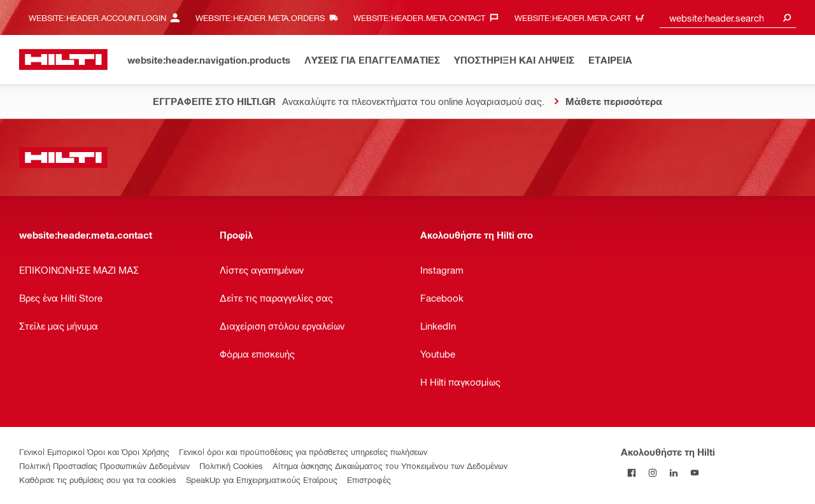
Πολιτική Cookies (231, 465)
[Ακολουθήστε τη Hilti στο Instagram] (652, 472)
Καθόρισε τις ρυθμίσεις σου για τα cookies (98, 479)
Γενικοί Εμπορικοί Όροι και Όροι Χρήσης (94, 451)
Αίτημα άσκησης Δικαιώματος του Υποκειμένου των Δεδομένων (390, 465)
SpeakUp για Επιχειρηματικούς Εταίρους (262, 479)
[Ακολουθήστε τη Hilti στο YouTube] (694, 472)
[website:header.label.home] (63, 59)
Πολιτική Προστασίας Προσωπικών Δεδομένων (104, 465)
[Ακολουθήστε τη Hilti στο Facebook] (631, 472)
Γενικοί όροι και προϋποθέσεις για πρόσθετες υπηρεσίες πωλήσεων (303, 451)
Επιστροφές (369, 479)
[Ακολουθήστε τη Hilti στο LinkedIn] (673, 472)
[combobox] (728, 17)
